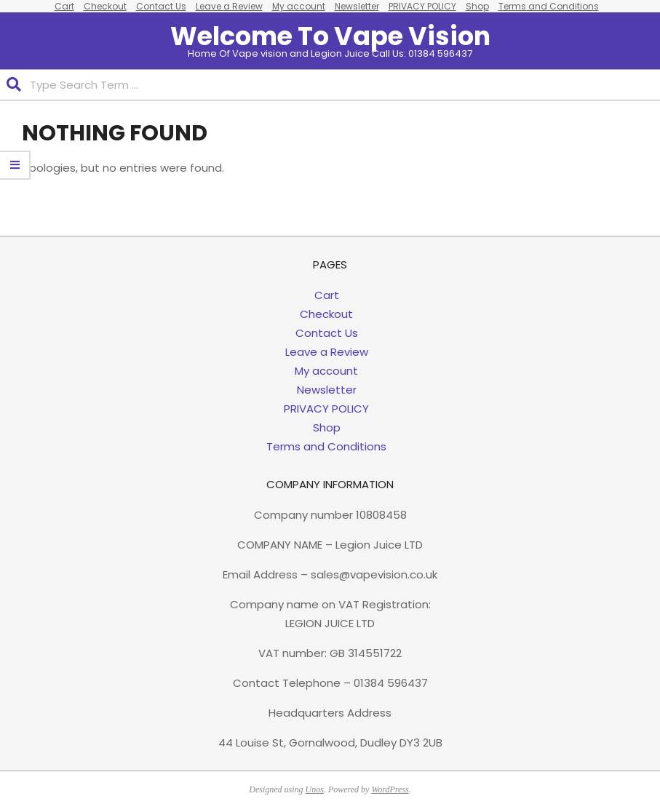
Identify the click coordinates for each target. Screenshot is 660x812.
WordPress (390, 789)
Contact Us (327, 333)
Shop (327, 427)
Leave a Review (327, 352)
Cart (327, 295)
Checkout (326, 314)
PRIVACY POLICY (326, 409)
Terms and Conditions (326, 446)
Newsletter (327, 390)
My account (326, 371)
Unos (315, 789)
